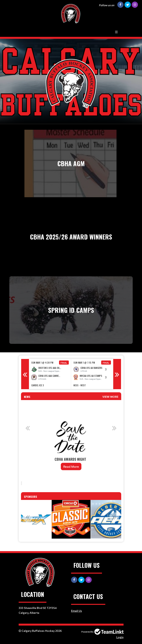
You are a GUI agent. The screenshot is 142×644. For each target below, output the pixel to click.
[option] (50, 374)
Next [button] (117, 374)
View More (110, 397)
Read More (71, 466)
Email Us (77, 611)
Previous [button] (25, 374)
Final (64, 363)
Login (120, 637)
